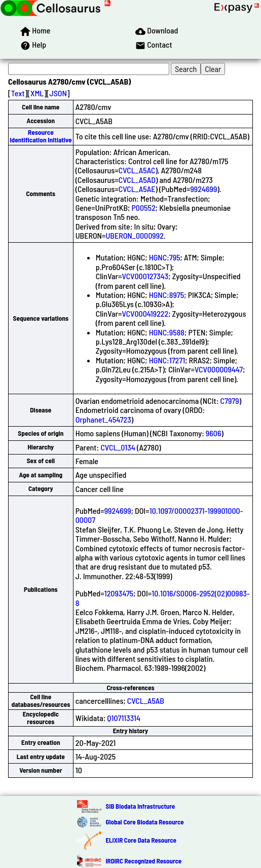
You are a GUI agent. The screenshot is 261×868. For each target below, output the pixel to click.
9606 (214, 433)
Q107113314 (124, 718)
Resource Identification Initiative (41, 136)
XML (37, 93)
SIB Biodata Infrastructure (140, 806)
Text (18, 93)
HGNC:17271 (167, 360)
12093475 (119, 593)
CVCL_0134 (118, 447)
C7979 (230, 401)
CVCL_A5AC (137, 170)
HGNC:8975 (167, 295)
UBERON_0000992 (134, 235)
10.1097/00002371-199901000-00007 (159, 515)
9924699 (203, 189)
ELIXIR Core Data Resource (141, 840)
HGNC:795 (165, 257)
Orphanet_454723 (103, 419)
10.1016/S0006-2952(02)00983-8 (163, 598)
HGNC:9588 (167, 332)
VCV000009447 (219, 369)
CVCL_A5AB (146, 701)
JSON (58, 93)
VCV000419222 (145, 313)
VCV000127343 (145, 276)
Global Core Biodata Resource (144, 822)
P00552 (143, 207)
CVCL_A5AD (137, 180)
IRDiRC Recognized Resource (143, 861)
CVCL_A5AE (137, 189)
